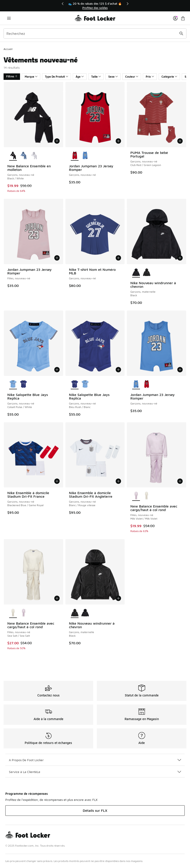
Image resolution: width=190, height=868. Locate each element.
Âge (80, 77)
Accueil (8, 49)
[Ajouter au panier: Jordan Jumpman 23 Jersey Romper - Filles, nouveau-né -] (57, 258)
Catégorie (169, 77)
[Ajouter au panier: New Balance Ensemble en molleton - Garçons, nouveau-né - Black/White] (57, 141)
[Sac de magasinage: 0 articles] (183, 18)
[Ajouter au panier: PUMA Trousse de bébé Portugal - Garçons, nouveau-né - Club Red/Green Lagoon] (180, 141)
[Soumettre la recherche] (181, 33)
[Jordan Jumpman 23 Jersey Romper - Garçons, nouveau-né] (85, 156)
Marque (31, 77)
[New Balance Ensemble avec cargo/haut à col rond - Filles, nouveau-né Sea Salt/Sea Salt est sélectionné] (13, 613)
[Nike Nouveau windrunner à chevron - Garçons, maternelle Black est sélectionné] (136, 273)
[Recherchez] (95, 33)
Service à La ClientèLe (95, 772)
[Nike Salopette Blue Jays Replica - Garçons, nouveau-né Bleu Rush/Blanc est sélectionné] (75, 384)
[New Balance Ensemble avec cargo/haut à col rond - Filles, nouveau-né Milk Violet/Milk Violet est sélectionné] (136, 496)
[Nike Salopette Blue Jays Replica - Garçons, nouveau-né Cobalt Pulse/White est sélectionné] (13, 384)
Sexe (113, 77)
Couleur (132, 77)
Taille (96, 77)
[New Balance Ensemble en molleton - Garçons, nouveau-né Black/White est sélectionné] (13, 156)
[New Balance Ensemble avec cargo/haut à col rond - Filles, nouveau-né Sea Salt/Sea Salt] (147, 496)
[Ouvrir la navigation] (9, 18)
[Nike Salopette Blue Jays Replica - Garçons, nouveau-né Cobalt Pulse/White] (85, 384)
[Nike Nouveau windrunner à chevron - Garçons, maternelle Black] (147, 273)
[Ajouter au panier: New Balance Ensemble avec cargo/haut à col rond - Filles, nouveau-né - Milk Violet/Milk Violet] (180, 481)
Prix (150, 77)
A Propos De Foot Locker (95, 760)
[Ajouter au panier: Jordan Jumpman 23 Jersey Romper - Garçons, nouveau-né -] (118, 141)
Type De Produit (57, 77)
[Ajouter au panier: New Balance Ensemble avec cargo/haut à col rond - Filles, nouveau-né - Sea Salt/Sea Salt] (57, 598)
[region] (95, 6)
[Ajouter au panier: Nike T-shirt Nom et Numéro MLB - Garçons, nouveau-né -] (118, 258)
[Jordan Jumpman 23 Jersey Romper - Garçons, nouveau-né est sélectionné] (75, 156)
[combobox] (95, 33)
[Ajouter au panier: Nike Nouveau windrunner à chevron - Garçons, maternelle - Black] (180, 258)
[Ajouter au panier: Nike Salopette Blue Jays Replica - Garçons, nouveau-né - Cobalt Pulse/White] (57, 370)
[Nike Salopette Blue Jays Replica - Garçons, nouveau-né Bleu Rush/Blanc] (23, 384)
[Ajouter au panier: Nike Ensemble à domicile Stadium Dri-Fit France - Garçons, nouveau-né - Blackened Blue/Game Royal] (57, 481)
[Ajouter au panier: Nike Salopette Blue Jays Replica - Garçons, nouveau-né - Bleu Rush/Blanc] (118, 370)
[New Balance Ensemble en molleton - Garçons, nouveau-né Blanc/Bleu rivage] (23, 156)
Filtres (12, 76)
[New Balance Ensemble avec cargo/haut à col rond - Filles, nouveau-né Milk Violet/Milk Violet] (23, 613)
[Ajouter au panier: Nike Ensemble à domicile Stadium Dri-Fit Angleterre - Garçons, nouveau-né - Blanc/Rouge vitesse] (118, 481)
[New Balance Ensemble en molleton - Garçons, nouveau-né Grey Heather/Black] (34, 156)
